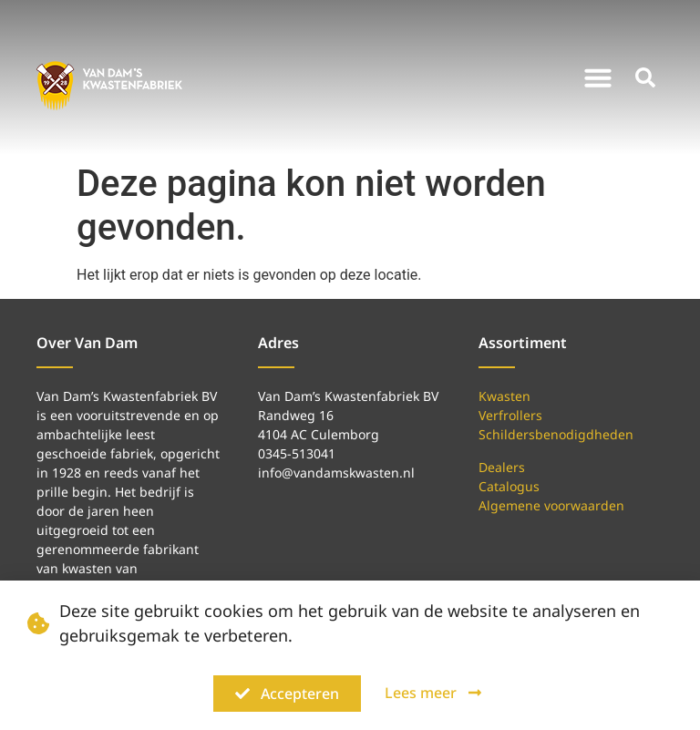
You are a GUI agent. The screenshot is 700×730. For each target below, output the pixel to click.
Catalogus (509, 486)
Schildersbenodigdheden (556, 434)
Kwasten (504, 396)
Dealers (502, 467)
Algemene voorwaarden (551, 505)
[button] (598, 77)
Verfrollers (510, 415)
